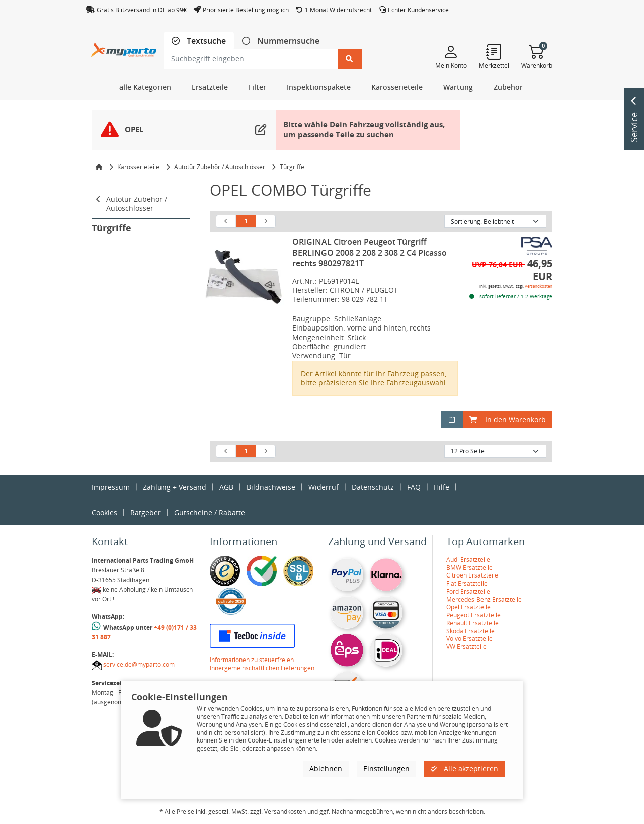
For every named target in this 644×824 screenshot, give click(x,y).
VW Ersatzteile (466, 647)
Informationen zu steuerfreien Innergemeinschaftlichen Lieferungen (262, 664)
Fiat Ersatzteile (467, 583)
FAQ (414, 487)
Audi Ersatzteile (468, 560)
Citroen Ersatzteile (472, 575)
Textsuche (205, 41)
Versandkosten (539, 286)
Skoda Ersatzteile (470, 631)
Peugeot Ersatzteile (473, 615)
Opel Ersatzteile (468, 607)
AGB (226, 487)
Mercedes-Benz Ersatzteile (484, 599)
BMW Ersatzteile (469, 568)
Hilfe (441, 487)
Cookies (104, 512)
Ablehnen (326, 768)
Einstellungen (386, 768)
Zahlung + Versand (175, 487)
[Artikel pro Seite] (495, 451)
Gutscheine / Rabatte (210, 512)
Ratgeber (146, 512)
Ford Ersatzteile (468, 591)
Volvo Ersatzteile (469, 639)
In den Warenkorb (508, 419)
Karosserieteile (138, 167)
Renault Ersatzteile (472, 623)
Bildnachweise (271, 487)
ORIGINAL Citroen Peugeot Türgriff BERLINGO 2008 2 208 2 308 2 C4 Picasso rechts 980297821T (370, 253)
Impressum (111, 487)
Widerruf (324, 487)
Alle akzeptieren (464, 768)
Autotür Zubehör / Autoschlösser (220, 167)
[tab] (199, 41)
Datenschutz (373, 487)
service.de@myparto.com (139, 664)
